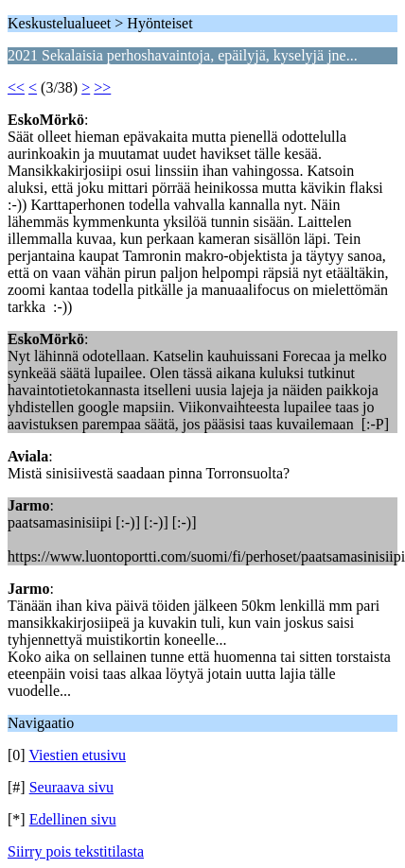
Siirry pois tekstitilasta (76, 851)
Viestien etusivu (77, 755)
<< (16, 87)
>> (102, 87)
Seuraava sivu (71, 787)
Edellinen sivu (73, 819)
